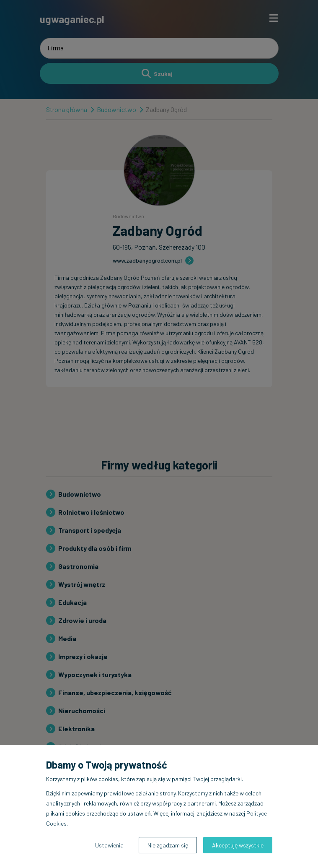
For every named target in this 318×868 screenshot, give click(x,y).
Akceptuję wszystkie (238, 845)
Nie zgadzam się (168, 845)
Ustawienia (109, 845)
